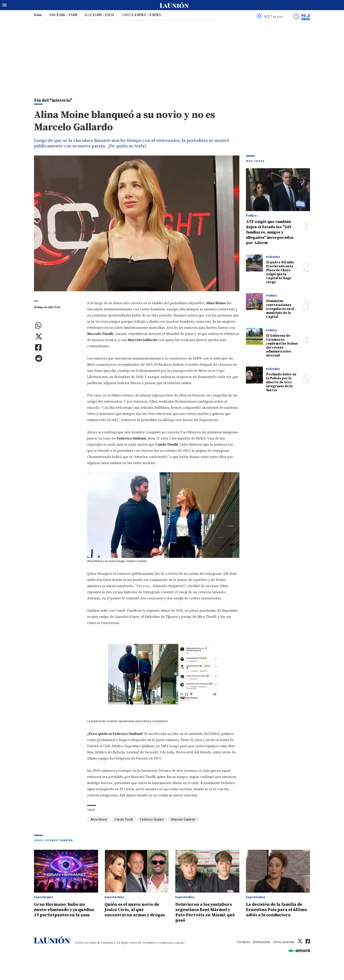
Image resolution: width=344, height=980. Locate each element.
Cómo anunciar (283, 942)
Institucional (260, 942)
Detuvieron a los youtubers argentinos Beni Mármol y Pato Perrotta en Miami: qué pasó (206, 913)
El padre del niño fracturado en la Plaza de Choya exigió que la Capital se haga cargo (280, 273)
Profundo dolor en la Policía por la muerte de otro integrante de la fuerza (281, 383)
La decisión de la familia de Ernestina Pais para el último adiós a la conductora (277, 913)
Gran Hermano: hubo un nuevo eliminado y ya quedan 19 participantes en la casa (65, 913)
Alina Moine (99, 820)
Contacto (242, 942)
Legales (179, 943)
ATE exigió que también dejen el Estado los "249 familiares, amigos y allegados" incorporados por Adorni (270, 233)
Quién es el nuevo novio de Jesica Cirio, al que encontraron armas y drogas (135, 913)
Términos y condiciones (158, 943)
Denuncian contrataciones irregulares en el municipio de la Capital (280, 310)
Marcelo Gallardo (183, 820)
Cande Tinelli (124, 820)
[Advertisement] (172, 57)
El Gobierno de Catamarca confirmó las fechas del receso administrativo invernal (282, 346)
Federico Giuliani (152, 820)
